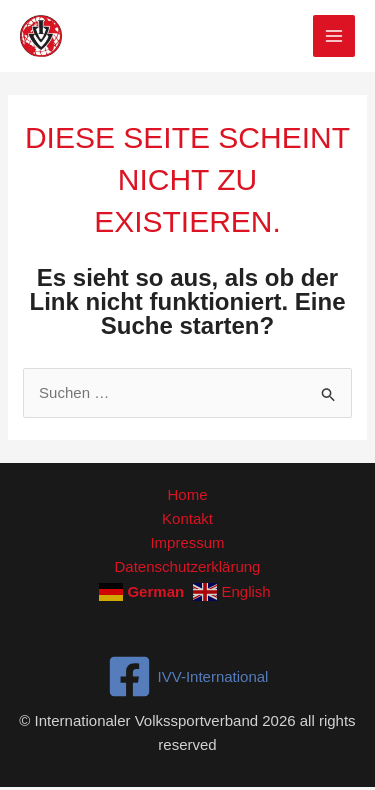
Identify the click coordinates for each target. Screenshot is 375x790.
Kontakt (187, 518)
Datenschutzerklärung (188, 566)
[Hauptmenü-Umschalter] (334, 36)
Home (187, 494)
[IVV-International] (188, 676)
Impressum (187, 542)
